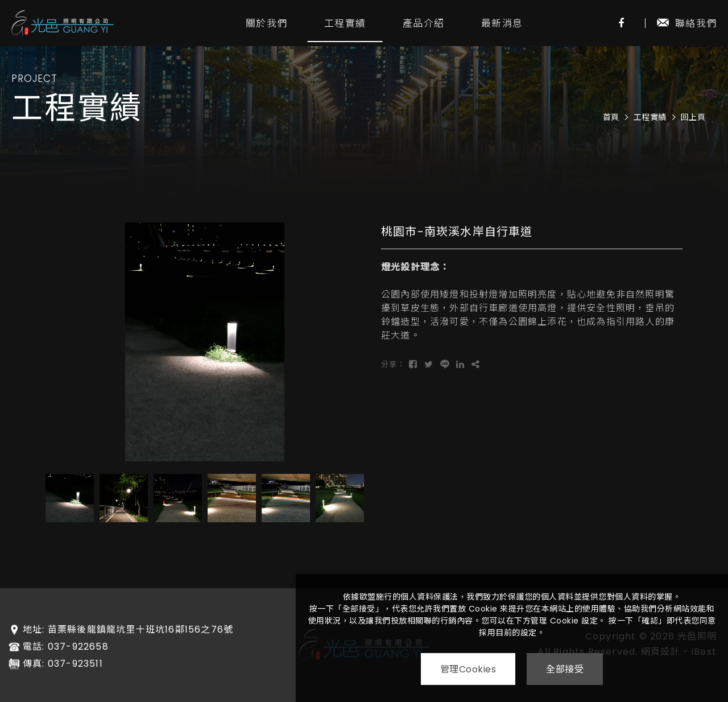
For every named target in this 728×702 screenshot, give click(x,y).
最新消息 (502, 23)
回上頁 (693, 117)
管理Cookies (468, 669)
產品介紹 (423, 23)
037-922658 (78, 647)
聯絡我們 (687, 23)
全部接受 (565, 669)
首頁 (611, 117)
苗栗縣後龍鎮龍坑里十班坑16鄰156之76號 (140, 630)
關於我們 (266, 23)
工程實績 (345, 23)
